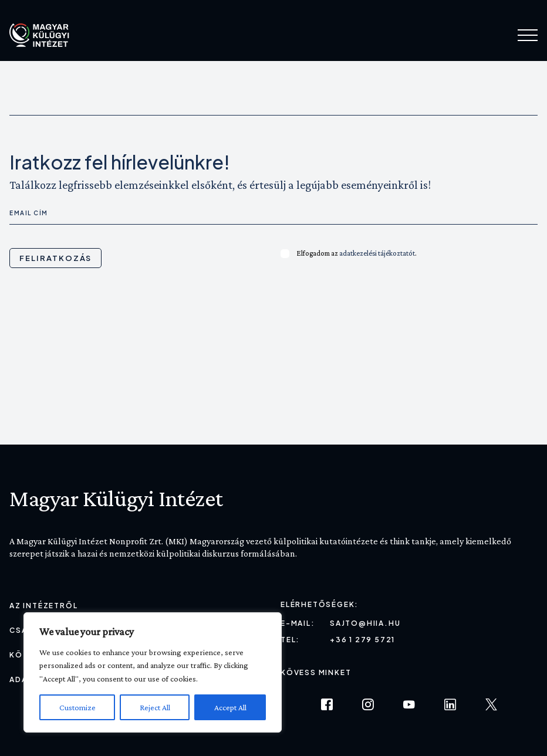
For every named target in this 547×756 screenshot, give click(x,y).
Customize (77, 707)
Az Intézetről (43, 606)
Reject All (155, 707)
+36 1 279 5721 (362, 640)
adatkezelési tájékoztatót (377, 253)
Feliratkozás (55, 258)
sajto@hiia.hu (365, 623)
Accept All (230, 707)
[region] (153, 672)
